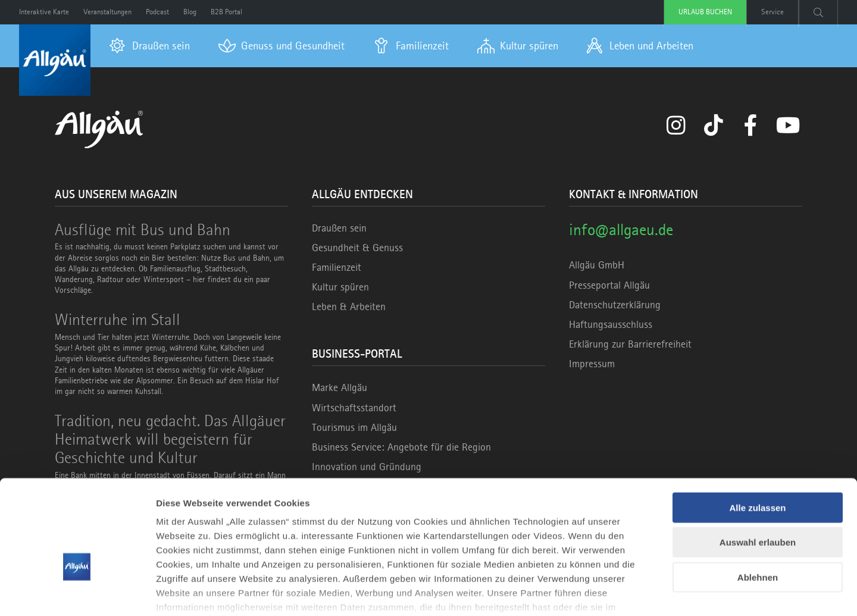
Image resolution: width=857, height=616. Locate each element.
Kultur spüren (340, 287)
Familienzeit (337, 267)
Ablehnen (758, 502)
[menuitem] (150, 46)
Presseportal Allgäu (609, 285)
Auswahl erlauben (758, 467)
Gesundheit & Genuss (357, 248)
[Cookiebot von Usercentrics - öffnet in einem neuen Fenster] (77, 593)
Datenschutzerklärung (615, 305)
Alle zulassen (757, 432)
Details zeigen (633, 592)
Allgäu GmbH (597, 265)
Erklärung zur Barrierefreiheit (630, 344)
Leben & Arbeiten (349, 307)
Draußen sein (339, 228)
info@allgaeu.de (621, 229)
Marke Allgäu (340, 387)
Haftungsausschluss (611, 324)
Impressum (592, 364)
